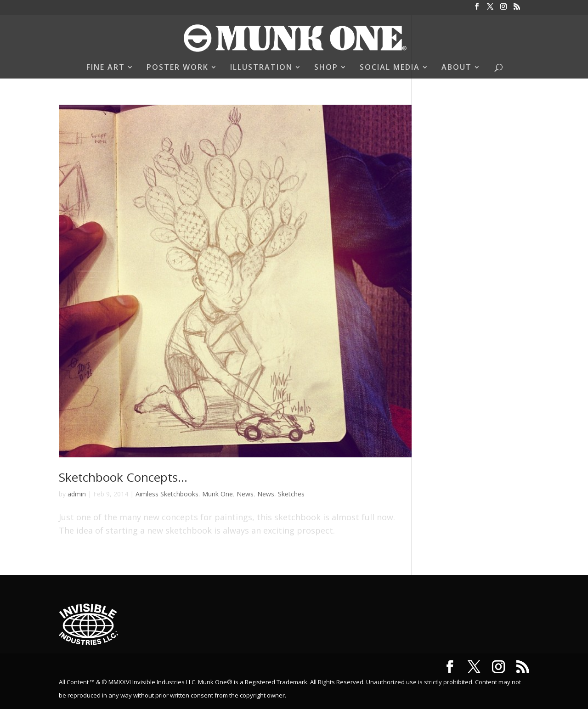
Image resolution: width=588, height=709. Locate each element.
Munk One (218, 494)
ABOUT (457, 68)
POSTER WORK (178, 68)
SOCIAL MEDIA (390, 68)
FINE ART (106, 68)
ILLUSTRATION (261, 68)
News (245, 494)
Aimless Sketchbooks (167, 494)
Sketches (291, 494)
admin (77, 494)
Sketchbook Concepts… (123, 477)
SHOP (326, 68)
